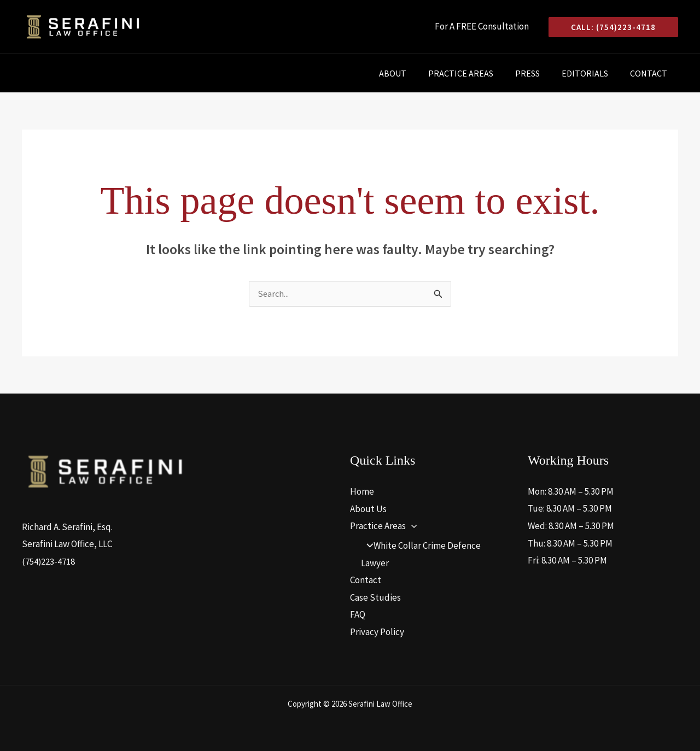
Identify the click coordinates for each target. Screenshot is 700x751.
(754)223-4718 (49, 562)
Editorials (591, 73)
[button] (613, 27)
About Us (368, 509)
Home (362, 492)
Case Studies (375, 598)
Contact (651, 73)
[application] (411, 526)
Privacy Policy (377, 632)
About (412, 73)
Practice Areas (476, 73)
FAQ (358, 615)
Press (538, 73)
